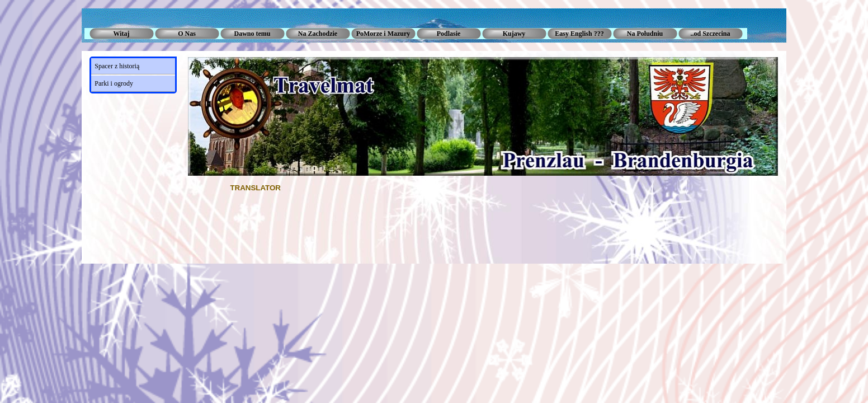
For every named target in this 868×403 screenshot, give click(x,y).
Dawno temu (253, 34)
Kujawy (514, 34)
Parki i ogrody (114, 83)
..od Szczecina (711, 34)
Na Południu (645, 34)
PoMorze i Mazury (383, 34)
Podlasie (449, 34)
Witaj (121, 34)
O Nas (187, 34)
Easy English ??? (579, 34)
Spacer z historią (117, 66)
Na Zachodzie (318, 34)
